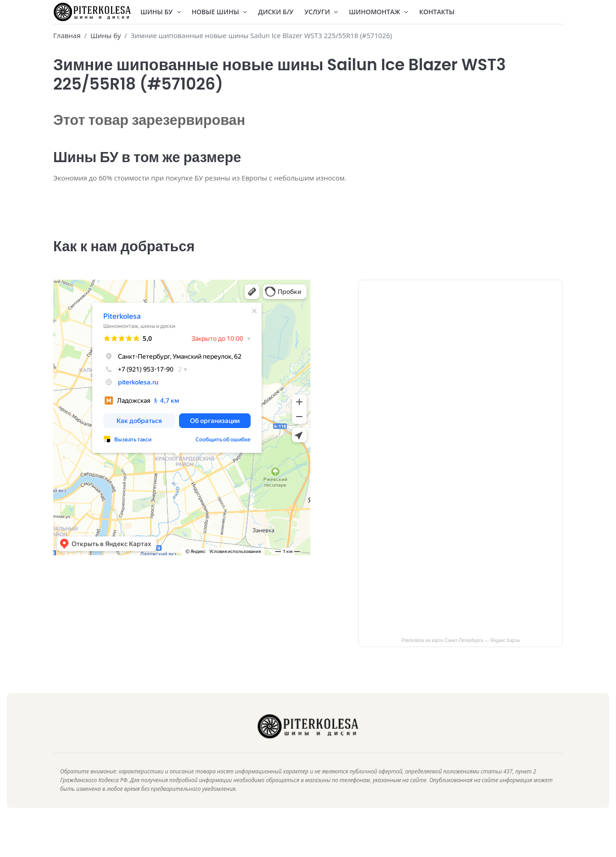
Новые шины (220, 12)
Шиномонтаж (378, 12)
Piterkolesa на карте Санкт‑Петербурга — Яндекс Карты (461, 653)
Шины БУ (161, 12)
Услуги (321, 12)
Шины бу (106, 35)
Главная (67, 35)
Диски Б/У (276, 12)
